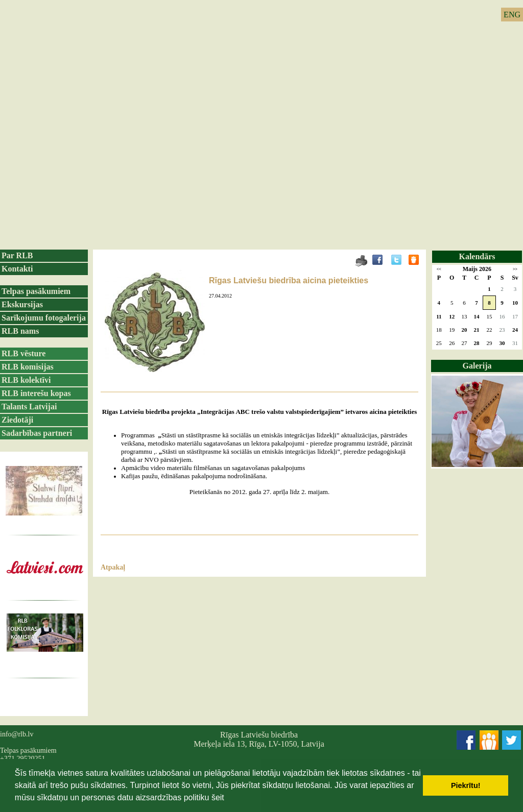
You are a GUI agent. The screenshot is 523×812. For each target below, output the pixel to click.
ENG (512, 15)
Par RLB (17, 255)
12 (452, 316)
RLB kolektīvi (26, 380)
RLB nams (20, 331)
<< (439, 269)
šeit (218, 797)
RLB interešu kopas (36, 393)
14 (477, 316)
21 (477, 330)
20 (464, 330)
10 (515, 303)
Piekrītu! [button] (466, 785)
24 (515, 330)
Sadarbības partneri (37, 433)
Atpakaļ (113, 567)
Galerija (477, 366)
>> (515, 269)
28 (477, 343)
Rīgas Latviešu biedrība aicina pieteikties (289, 280)
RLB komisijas (28, 367)
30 (502, 343)
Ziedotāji (17, 420)
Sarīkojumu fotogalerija (44, 318)
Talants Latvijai (29, 407)
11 (439, 316)
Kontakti (17, 269)
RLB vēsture (23, 353)
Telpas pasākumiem (36, 291)
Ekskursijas (22, 304)
